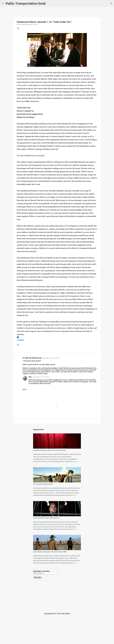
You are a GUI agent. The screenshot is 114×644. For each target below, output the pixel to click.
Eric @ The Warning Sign (32, 358)
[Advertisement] (57, 596)
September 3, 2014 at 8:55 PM (51, 358)
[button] (18, 28)
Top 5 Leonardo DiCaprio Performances (46, 518)
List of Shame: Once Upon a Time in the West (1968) (50, 552)
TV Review (21, 340)
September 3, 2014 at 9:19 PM (41, 377)
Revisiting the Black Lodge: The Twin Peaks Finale (49, 450)
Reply (25, 389)
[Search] (111, 3)
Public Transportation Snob (26, 3)
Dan (30, 377)
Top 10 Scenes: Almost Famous (43, 484)
